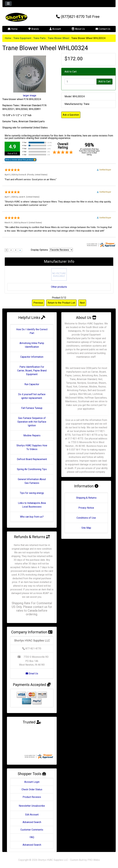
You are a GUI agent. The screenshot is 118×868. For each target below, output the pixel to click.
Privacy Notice (86, 508)
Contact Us (103, 29)
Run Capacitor (32, 384)
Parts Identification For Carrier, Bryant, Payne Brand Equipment (32, 371)
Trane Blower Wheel (58, 38)
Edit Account (32, 815)
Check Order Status (32, 789)
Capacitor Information (32, 357)
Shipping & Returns (86, 498)
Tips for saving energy (32, 493)
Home (13, 29)
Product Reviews (32, 797)
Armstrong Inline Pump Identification (32, 345)
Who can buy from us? (32, 517)
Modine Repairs (32, 435)
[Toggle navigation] (8, 4)
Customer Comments (32, 830)
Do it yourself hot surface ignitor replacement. (32, 396)
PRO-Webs (94, 860)
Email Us (32, 674)
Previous (38, 303)
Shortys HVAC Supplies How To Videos (32, 447)
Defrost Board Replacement (32, 459)
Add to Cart (104, 81)
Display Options (39, 250)
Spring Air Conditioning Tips (32, 469)
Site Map (86, 528)
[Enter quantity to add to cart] (81, 82)
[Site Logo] (21, 17)
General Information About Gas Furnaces (32, 481)
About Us (78, 29)
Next (82, 303)
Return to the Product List (61, 303)
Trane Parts (39, 38)
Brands (34, 29)
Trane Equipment (22, 38)
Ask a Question (71, 115)
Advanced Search (32, 822)
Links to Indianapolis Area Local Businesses (32, 505)
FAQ (32, 837)
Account (55, 29)
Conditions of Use (86, 518)
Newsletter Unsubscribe (32, 806)
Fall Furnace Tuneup (32, 408)
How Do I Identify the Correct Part (32, 331)
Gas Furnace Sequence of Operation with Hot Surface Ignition (32, 422)
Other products (59, 287)
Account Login (32, 782)
